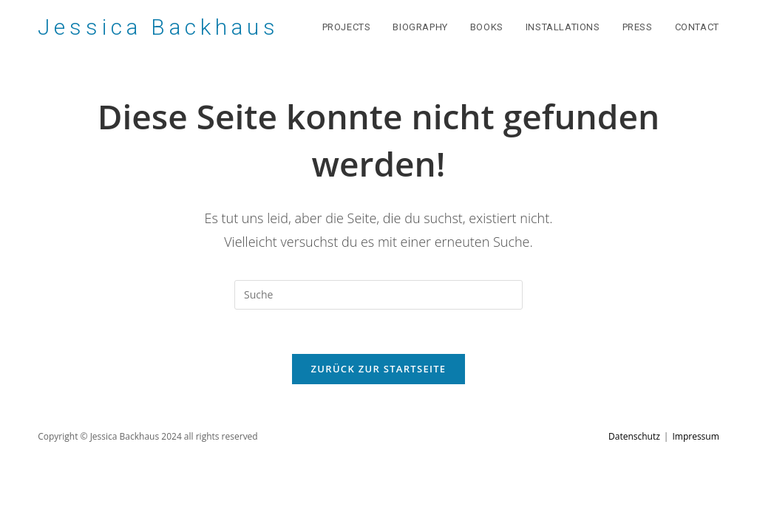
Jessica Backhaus (158, 27)
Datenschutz (634, 436)
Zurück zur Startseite (379, 369)
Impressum (695, 436)
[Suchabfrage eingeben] (378, 295)
